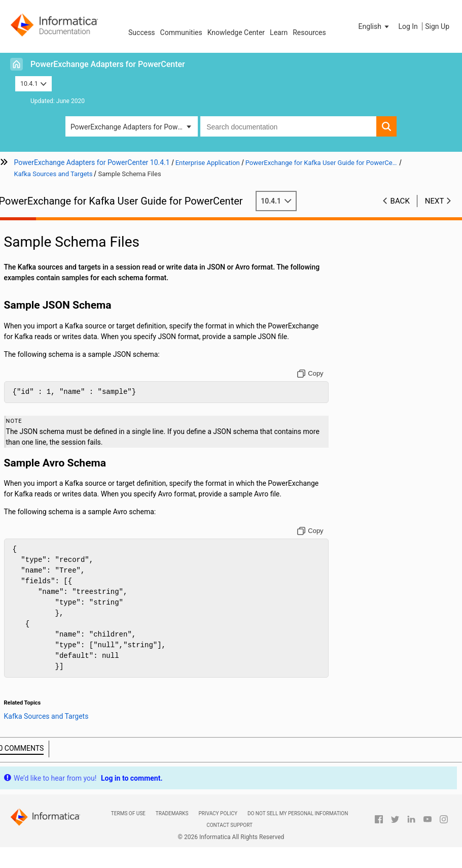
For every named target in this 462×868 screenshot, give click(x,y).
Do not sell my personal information (298, 813)
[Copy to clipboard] (313, 374)
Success (142, 32)
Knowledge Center (236, 32)
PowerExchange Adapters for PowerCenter (108, 64)
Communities (181, 32)
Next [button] (435, 201)
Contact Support (229, 825)
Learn (279, 32)
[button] (375, 26)
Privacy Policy (218, 813)
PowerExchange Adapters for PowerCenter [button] (134, 127)
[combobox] (288, 126)
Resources (309, 32)
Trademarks (172, 813)
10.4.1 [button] (33, 84)
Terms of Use (128, 813)
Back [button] (400, 201)
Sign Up (437, 26)
